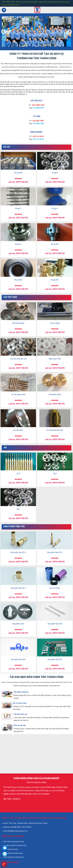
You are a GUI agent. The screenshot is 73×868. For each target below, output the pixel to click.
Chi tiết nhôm (18, 430)
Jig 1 (18, 509)
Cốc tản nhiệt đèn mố (18, 359)
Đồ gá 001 (55, 280)
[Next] (69, 32)
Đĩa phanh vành (18, 624)
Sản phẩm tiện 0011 (18, 588)
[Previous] (4, 32)
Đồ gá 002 (18, 280)
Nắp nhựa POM (55, 359)
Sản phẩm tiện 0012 (55, 552)
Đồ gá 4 (18, 244)
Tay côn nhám (55, 588)
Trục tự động (55, 323)
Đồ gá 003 (55, 244)
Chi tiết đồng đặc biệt (55, 430)
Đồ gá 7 (18, 208)
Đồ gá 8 (55, 173)
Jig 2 (55, 473)
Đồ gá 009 (18, 173)
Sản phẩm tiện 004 (55, 659)
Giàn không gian (18, 323)
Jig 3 (18, 473)
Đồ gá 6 (55, 208)
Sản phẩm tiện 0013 (18, 552)
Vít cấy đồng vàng (18, 394)
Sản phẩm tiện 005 (18, 659)
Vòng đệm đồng (55, 394)
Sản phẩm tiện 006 (55, 624)
